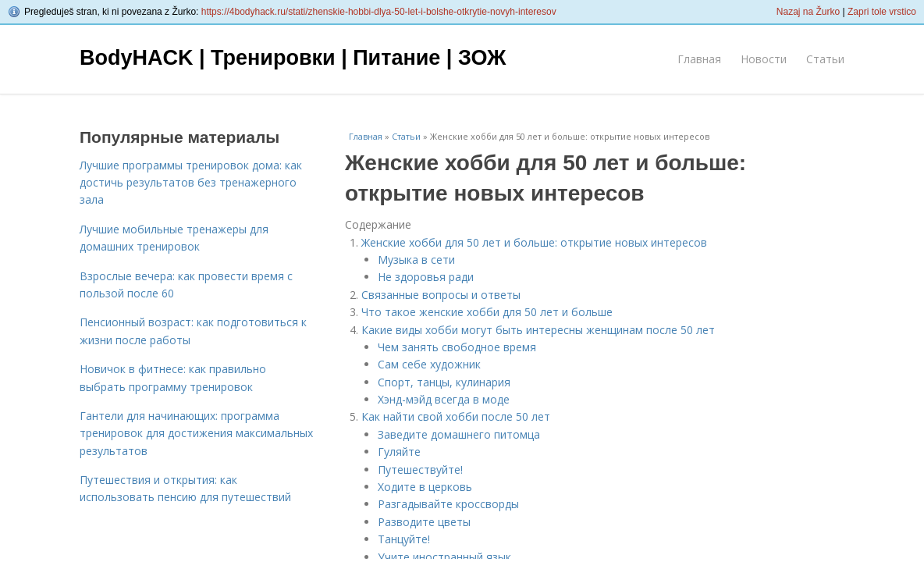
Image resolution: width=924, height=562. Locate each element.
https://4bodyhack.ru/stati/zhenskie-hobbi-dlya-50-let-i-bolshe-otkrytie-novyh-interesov (379, 12)
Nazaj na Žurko (808, 12)
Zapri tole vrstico (882, 12)
